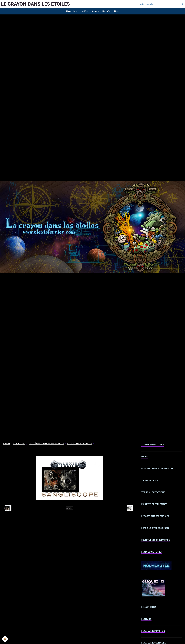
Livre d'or (107, 11)
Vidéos (85, 11)
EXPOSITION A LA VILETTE (80, 444)
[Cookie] (5, 639)
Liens (117, 11)
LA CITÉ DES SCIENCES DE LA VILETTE (46, 444)
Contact (95, 11)
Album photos (72, 11)
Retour (69, 508)
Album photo (19, 444)
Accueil (6, 444)
